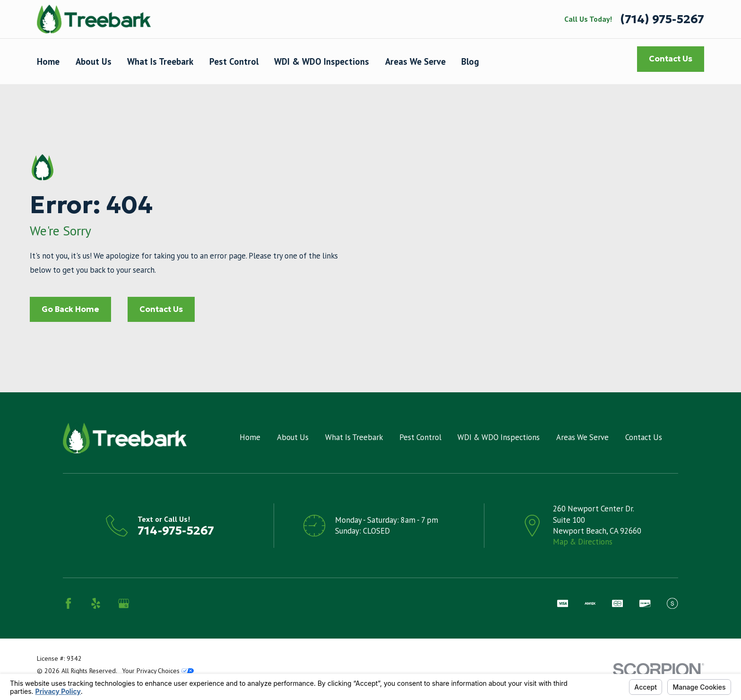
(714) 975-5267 (662, 19)
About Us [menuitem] (94, 61)
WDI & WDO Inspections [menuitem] (322, 61)
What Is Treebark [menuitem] (160, 61)
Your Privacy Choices (158, 671)
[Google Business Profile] (124, 603)
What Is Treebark (354, 437)
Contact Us (671, 59)
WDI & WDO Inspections (499, 437)
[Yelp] (96, 603)
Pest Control (420, 437)
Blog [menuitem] (470, 61)
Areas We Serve (582, 437)
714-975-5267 (176, 531)
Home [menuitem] (48, 61)
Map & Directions (583, 542)
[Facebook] (68, 603)
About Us (293, 437)
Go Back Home (70, 309)
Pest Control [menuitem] (234, 61)
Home (250, 437)
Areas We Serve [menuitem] (415, 61)
